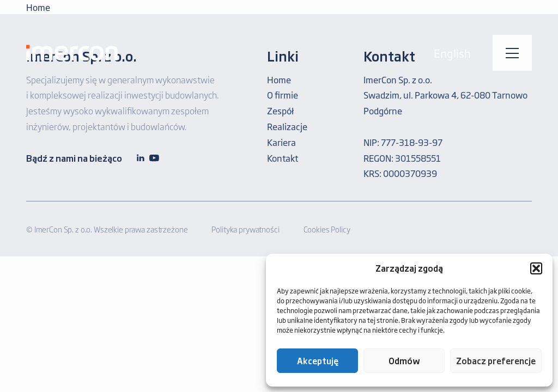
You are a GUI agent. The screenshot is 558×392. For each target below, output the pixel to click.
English (452, 53)
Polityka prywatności (245, 229)
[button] (536, 268)
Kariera (281, 142)
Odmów (404, 361)
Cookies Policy (327, 229)
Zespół (280, 111)
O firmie (283, 95)
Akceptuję (318, 361)
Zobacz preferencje (496, 361)
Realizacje (287, 126)
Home (279, 79)
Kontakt (283, 158)
